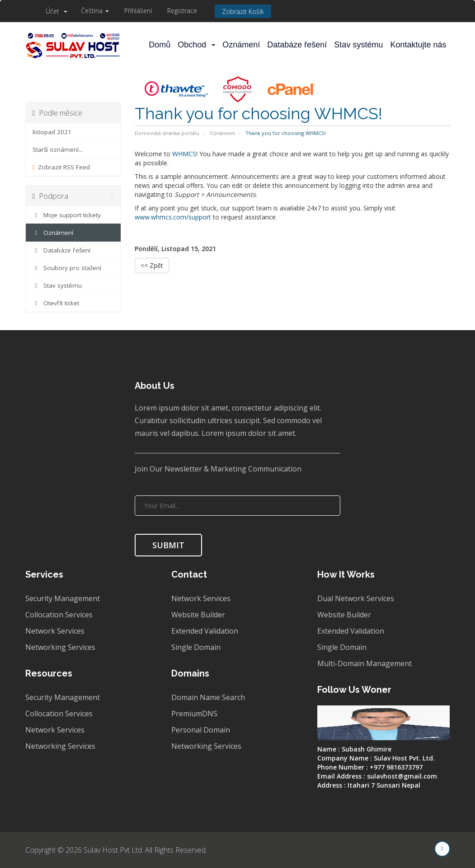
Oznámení (241, 45)
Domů (160, 45)
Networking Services (60, 647)
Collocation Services (59, 615)
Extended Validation (205, 631)
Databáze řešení (297, 45)
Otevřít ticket (56, 303)
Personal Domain (201, 730)
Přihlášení (138, 11)
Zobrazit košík (243, 12)
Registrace (182, 11)
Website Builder (198, 615)
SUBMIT (168, 545)
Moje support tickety (67, 215)
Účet (56, 11)
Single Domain (196, 647)
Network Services (55, 631)
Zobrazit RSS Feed (61, 167)
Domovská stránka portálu (167, 133)
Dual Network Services (356, 598)
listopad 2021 (52, 132)
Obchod (196, 45)
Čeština (95, 11)
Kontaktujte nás (418, 45)
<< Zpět (152, 265)
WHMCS (184, 154)
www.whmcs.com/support (173, 217)
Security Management (63, 598)
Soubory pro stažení (67, 268)
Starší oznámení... (58, 149)
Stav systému (358, 45)
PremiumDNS (194, 714)
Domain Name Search (208, 697)
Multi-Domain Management (364, 663)
